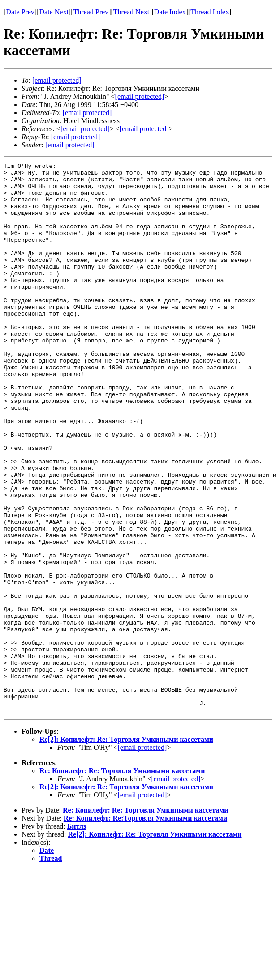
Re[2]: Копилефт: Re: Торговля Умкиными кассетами (126, 849)
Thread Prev (91, 12)
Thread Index (210, 12)
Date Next (54, 12)
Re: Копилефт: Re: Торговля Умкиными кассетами (122, 881)
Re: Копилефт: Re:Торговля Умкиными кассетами (145, 928)
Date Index (170, 12)
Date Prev (20, 12)
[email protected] (87, 113)
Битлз (77, 936)
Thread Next (131, 12)
